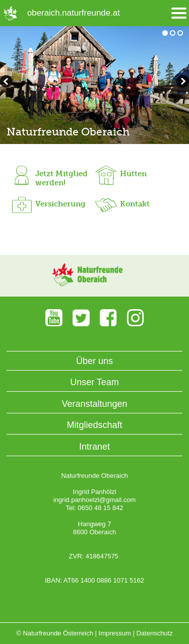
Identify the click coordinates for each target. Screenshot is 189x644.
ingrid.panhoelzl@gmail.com (95, 500)
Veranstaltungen (94, 404)
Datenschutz (154, 633)
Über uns (94, 361)
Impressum (115, 633)
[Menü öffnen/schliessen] (179, 13)
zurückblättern (181, 83)
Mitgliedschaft (94, 425)
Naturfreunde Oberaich (68, 132)
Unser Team (94, 382)
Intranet (94, 447)
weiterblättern (8, 83)
